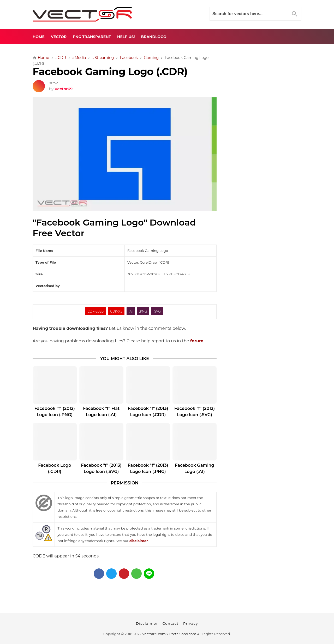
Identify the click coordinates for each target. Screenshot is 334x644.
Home (39, 37)
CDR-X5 (116, 311)
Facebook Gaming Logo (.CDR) (110, 72)
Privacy (191, 623)
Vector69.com (154, 634)
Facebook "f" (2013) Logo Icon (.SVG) (101, 468)
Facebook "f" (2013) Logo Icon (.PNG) (148, 468)
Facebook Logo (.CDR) (55, 468)
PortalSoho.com (183, 634)
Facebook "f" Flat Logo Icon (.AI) (101, 412)
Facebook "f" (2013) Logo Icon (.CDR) (148, 412)
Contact (171, 623)
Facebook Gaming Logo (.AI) (195, 468)
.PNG (143, 311)
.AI (131, 311)
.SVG (157, 311)
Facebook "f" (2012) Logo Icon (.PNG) (55, 412)
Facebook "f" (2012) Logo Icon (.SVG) (195, 412)
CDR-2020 (96, 311)
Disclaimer (147, 623)
